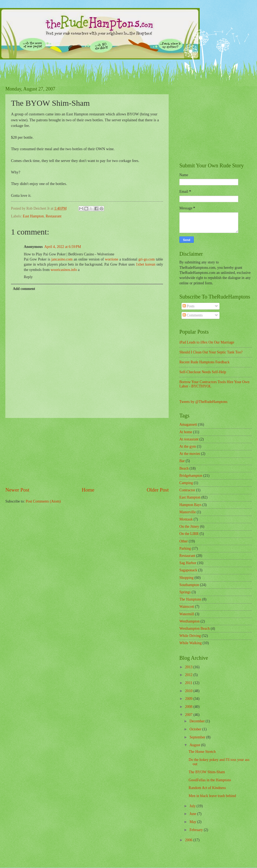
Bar (182, 461)
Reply (28, 277)
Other (184, 541)
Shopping (186, 578)
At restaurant (189, 439)
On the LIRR (189, 534)
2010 (189, 691)
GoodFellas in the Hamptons (210, 780)
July (193, 806)
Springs (185, 592)
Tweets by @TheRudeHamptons (203, 402)
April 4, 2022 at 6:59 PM (63, 247)
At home (186, 432)
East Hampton (33, 216)
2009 (189, 699)
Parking (185, 548)
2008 (189, 707)
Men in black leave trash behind (212, 796)
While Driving (190, 636)
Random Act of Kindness (207, 788)
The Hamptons (190, 599)
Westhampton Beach (194, 629)
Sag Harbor (188, 563)
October (196, 729)
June (193, 814)
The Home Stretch (202, 752)
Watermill (187, 614)
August (195, 745)
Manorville (188, 512)
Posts (189, 306)
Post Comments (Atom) (43, 501)
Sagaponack (188, 570)
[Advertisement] (87, 452)
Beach (184, 468)
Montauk (186, 519)
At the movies (190, 454)
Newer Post (17, 490)
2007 (189, 715)
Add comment (24, 289)
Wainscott (187, 607)
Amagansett (188, 424)
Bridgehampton (191, 476)
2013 (189, 667)
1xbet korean (146, 264)
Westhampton (190, 621)
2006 (189, 840)
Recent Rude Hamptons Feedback (204, 362)
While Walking (190, 643)
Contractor (187, 490)
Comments (193, 315)
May (193, 822)
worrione (112, 259)
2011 (189, 683)
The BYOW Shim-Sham (207, 772)
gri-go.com (147, 259)
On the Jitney (189, 527)
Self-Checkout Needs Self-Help (203, 372)
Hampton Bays (190, 505)
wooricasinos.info (64, 270)
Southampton (189, 585)
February (197, 830)
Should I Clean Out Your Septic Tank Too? (211, 352)
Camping (186, 483)
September (198, 737)
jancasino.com (62, 259)
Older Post (158, 490)
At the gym (188, 446)
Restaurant (54, 216)
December (198, 721)
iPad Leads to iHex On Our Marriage (207, 342)
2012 (189, 675)
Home (88, 490)
